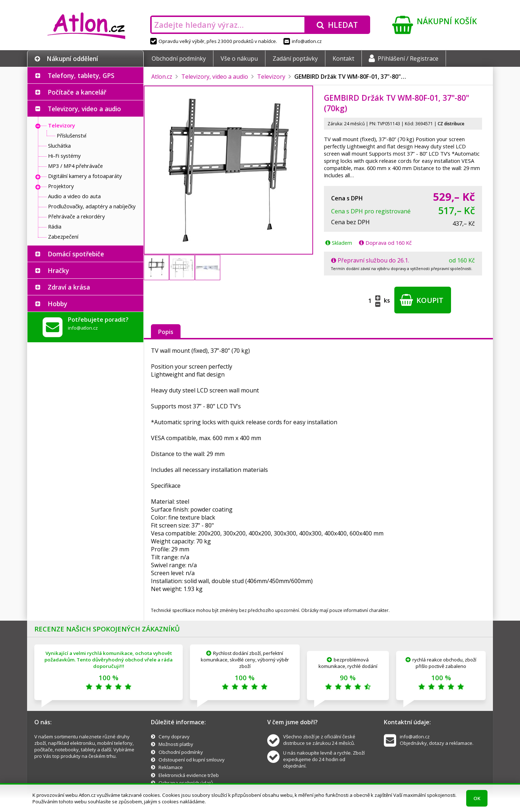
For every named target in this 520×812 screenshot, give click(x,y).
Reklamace (171, 767)
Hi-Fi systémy (64, 156)
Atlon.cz (162, 77)
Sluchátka (59, 146)
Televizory (62, 125)
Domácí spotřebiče (76, 254)
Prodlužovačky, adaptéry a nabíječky (92, 206)
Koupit (422, 300)
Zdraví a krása (69, 287)
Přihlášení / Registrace (404, 58)
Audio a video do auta (74, 196)
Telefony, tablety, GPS (81, 75)
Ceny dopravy (174, 737)
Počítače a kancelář (77, 92)
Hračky (58, 270)
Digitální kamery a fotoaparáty (85, 176)
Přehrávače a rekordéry (76, 216)
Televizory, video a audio (84, 109)
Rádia (55, 226)
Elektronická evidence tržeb (189, 775)
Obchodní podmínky (179, 58)
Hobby (57, 304)
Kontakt (343, 58)
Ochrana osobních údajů (186, 783)
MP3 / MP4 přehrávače (75, 166)
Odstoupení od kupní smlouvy (192, 760)
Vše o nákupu (239, 58)
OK (477, 798)
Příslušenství (71, 135)
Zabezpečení (63, 236)
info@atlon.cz (303, 41)
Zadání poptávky (295, 58)
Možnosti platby (176, 744)
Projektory (61, 186)
